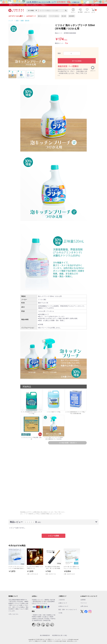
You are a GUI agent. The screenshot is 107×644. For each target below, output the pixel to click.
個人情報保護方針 (45, 635)
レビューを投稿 (53, 536)
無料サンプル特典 (74, 5)
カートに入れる (77, 61)
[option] (30, 45)
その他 (60, 613)
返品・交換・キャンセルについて (68, 610)
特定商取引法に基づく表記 (60, 635)
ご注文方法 (62, 600)
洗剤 (17, 21)
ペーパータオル (54, 16)
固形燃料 (72, 16)
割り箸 (64, 16)
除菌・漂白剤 (25, 21)
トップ (11, 21)
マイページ (84, 603)
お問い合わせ (95, 5)
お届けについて (63, 603)
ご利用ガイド (85, 5)
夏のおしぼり (42, 16)
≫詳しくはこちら (13, 614)
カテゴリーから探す (17, 16)
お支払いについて (63, 606)
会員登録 (22, 5)
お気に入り (93, 70)
